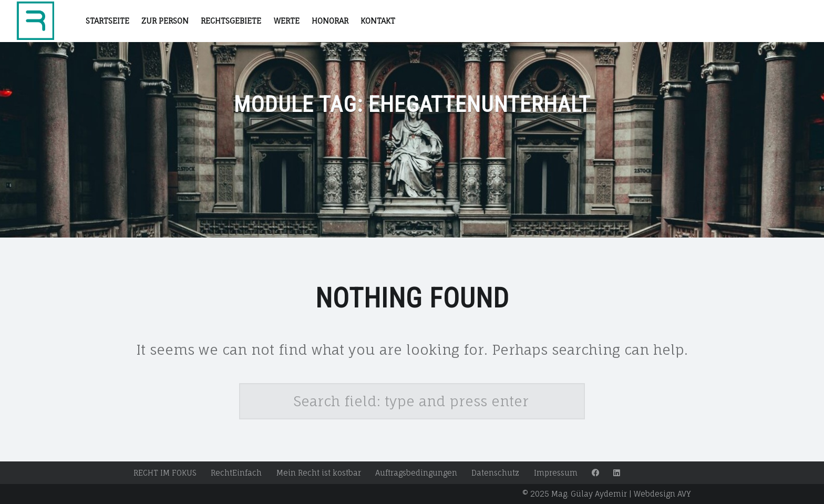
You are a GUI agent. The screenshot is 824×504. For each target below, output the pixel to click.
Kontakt (378, 21)
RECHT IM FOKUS (165, 473)
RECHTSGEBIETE (231, 21)
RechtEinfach (236, 473)
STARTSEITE (107, 21)
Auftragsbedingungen (416, 473)
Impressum (556, 473)
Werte (287, 21)
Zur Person (165, 21)
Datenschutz (495, 473)
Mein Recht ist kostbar (319, 473)
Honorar (330, 21)
